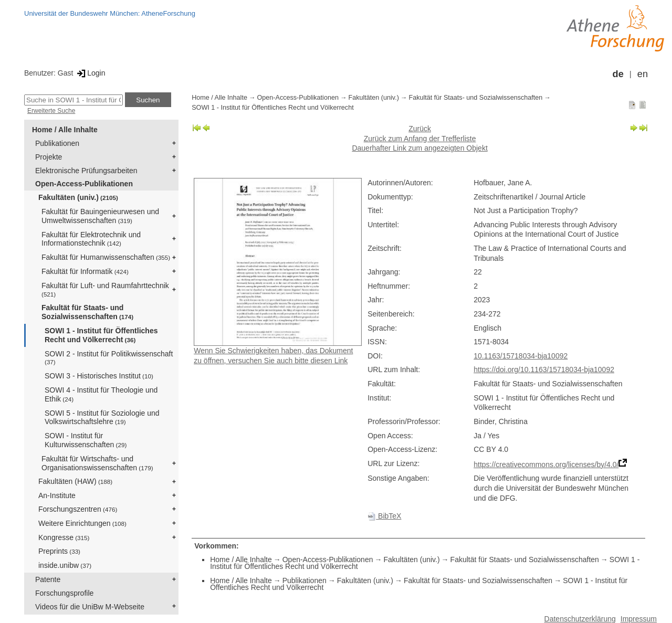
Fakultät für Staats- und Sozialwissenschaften (87, 312)
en (643, 74)
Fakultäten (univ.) (78, 197)
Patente (48, 579)
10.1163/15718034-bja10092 (521, 356)
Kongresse (64, 537)
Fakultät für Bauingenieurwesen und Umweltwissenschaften (100, 216)
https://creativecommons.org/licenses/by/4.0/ (546, 464)
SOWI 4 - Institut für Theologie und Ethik (101, 394)
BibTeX (384, 516)
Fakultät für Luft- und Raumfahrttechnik (105, 289)
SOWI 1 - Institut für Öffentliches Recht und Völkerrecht (101, 335)
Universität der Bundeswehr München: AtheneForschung (110, 13)
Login (90, 73)
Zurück (420, 129)
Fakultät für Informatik (85, 271)
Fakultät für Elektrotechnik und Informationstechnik (91, 239)
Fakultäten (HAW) (75, 481)
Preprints (59, 551)
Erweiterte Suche (51, 111)
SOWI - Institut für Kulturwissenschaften (86, 440)
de (618, 74)
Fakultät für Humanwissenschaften (106, 257)
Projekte (49, 157)
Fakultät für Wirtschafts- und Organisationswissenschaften (97, 463)
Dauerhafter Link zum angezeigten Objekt (419, 148)
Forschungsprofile (64, 593)
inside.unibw (65, 565)
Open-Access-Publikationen (84, 184)
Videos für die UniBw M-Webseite (90, 607)
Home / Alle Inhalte (65, 130)
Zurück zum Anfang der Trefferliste (420, 139)
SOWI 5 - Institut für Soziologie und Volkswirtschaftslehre (102, 418)
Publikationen (57, 143)
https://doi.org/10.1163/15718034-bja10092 (544, 369)
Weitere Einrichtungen (82, 523)
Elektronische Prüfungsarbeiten (86, 171)
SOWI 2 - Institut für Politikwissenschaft (109, 358)
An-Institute (57, 495)
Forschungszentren (78, 509)
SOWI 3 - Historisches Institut (99, 376)
